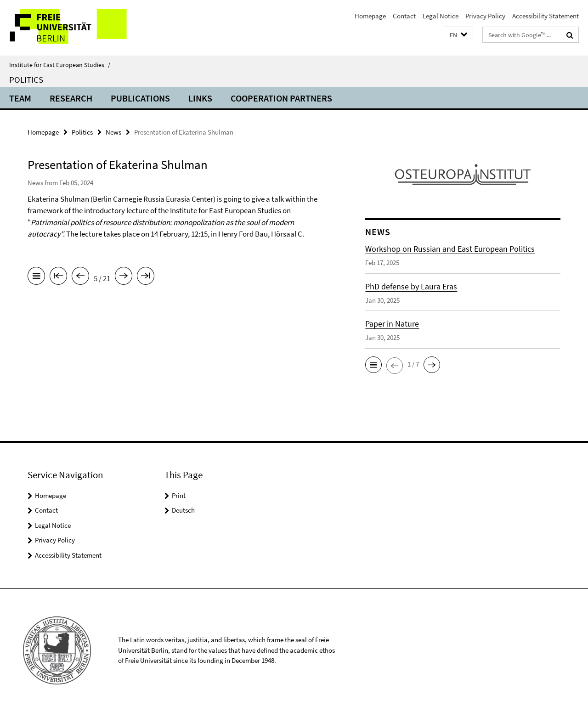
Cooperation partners (281, 98)
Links (200, 98)
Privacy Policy (485, 16)
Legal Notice (441, 16)
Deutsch (183, 510)
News (113, 132)
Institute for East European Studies (60, 65)
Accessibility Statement (546, 16)
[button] (458, 35)
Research (71, 98)
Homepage (370, 16)
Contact (404, 16)
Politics (26, 79)
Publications (140, 98)
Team (20, 98)
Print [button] (179, 495)
